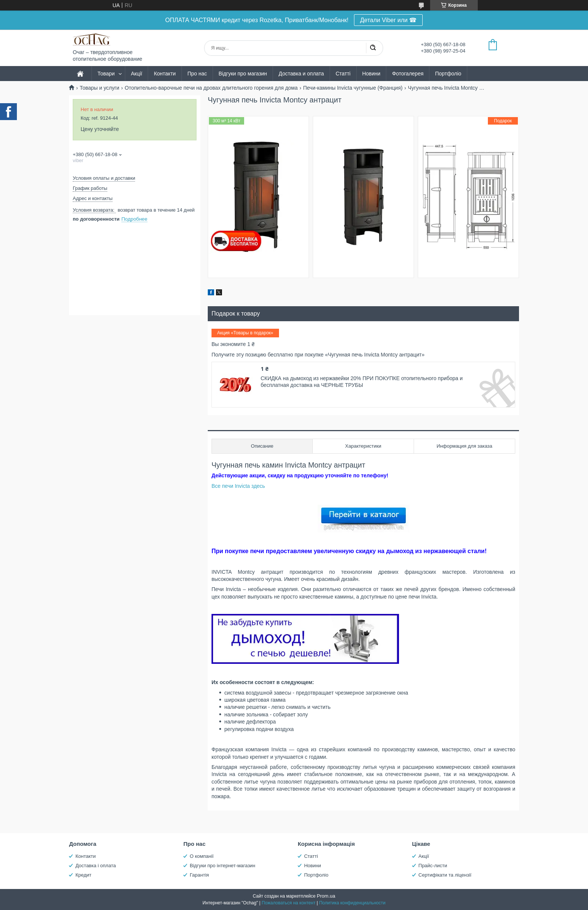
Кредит (83, 875)
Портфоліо (448, 74)
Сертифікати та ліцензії (445, 875)
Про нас (197, 74)
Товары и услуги (99, 88)
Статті (343, 74)
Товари (106, 74)
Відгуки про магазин (243, 74)
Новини (371, 74)
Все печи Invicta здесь (238, 486)
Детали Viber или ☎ (388, 20)
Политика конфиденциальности (352, 903)
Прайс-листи (433, 866)
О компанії (202, 856)
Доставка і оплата (96, 866)
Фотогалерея (408, 74)
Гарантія (199, 875)
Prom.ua (326, 896)
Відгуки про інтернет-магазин (223, 866)
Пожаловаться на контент (289, 903)
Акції (136, 74)
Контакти (165, 74)
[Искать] (373, 48)
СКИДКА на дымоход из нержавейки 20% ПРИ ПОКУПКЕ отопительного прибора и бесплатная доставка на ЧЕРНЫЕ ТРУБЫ (362, 382)
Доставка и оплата (301, 74)
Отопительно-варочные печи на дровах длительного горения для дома (211, 88)
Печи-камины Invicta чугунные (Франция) (353, 88)
